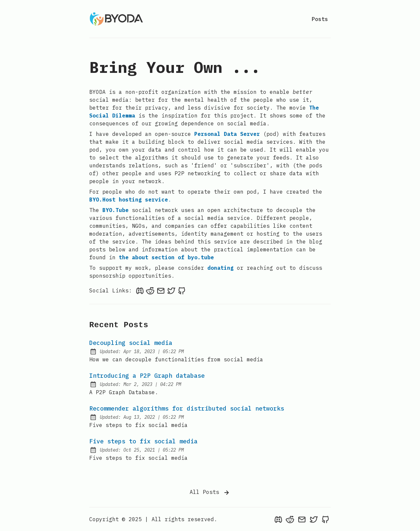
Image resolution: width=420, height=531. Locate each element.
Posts (320, 19)
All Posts (210, 493)
